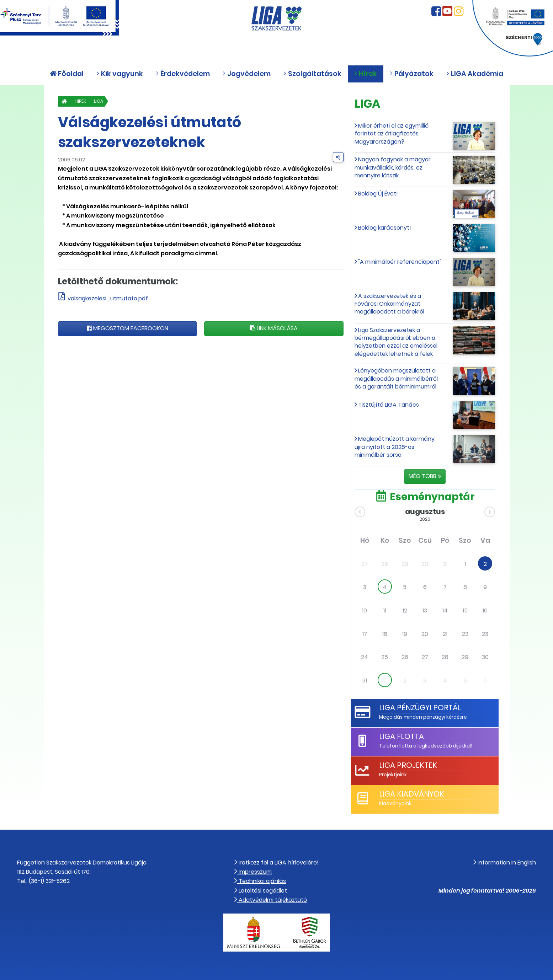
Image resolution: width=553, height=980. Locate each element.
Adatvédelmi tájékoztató (271, 900)
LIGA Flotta (401, 736)
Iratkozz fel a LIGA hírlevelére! (276, 863)
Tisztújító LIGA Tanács (389, 405)
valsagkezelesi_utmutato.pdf (108, 298)
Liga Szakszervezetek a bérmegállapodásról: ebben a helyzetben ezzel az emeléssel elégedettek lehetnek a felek (396, 342)
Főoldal (67, 74)
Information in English (505, 863)
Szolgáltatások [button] (312, 74)
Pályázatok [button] (411, 74)
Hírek (83, 101)
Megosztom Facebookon (127, 328)
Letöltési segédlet (261, 891)
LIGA (103, 101)
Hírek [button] (365, 74)
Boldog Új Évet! (378, 194)
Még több (425, 476)
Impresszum (253, 872)
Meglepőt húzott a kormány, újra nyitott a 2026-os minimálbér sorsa (395, 447)
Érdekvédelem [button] (183, 74)
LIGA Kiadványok (411, 794)
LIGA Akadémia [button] (475, 74)
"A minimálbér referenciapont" (400, 262)
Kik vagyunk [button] (119, 74)
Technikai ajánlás (260, 881)
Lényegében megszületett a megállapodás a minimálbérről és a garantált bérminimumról (396, 379)
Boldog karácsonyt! (385, 228)
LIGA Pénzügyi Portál (420, 708)
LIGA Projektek (408, 765)
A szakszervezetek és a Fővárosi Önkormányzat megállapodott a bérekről (389, 304)
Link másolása (274, 328)
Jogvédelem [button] (246, 74)
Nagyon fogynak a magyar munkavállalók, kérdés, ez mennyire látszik (393, 167)
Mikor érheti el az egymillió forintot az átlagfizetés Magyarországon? (392, 134)
